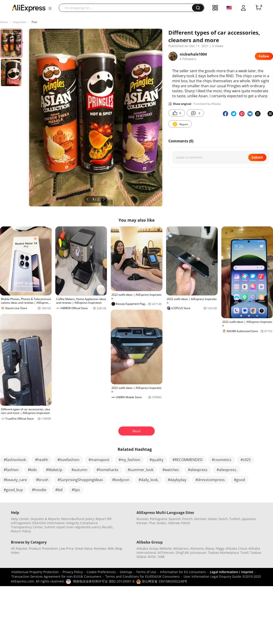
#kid (59, 490)
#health (42, 460)
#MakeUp (54, 470)
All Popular (19, 548)
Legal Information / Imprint (231, 572)
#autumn (79, 470)
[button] (50, 8)
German (200, 519)
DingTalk (182, 553)
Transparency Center (27, 527)
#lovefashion (68, 460)
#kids (32, 470)
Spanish (175, 519)
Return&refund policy (78, 519)
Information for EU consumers (183, 572)
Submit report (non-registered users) (72, 527)
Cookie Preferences (101, 572)
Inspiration (20, 22)
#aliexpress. (227, 470)
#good (239, 480)
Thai (152, 523)
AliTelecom (166, 553)
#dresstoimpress (210, 480)
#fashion (11, 470)
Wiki (111, 548)
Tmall (244, 553)
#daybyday (177, 480)
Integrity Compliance (82, 523)
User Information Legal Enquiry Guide (212, 576)
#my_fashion (129, 460)
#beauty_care (15, 480)
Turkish (235, 519)
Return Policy (21, 531)
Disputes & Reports (45, 519)
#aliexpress (198, 470)
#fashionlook (15, 460)
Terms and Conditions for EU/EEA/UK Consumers (143, 576)
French (187, 519)
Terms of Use (146, 572)
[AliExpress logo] (29, 8)
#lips (76, 490)
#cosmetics (222, 460)
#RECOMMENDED (188, 460)
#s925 (246, 460)
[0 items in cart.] (258, 8)
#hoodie (39, 490)
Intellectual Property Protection (35, 572)
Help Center (20, 519)
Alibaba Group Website (154, 548)
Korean (142, 523)
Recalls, (108, 527)
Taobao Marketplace (223, 553)
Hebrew (174, 523)
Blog (119, 548)
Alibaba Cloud (236, 548)
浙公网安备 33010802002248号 (162, 581)
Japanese (249, 519)
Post (34, 22)
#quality (156, 460)
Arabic (162, 523)
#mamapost (99, 460)
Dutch (223, 519)
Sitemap (126, 572)
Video (15, 553)
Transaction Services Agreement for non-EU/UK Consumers (56, 576)
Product (35, 548)
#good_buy (13, 490)
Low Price (66, 548)
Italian (212, 519)
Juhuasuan (198, 553)
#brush (42, 480)
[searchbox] (127, 8)
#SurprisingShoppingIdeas (80, 480)
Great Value (84, 548)
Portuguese (159, 519)
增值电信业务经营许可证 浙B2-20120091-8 (104, 581)
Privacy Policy (73, 572)
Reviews (100, 548)
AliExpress (181, 548)
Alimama (197, 548)
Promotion (50, 548)
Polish (186, 523)
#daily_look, (149, 480)
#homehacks (107, 470)
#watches (171, 470)
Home (4, 22)
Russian (143, 519)
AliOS (152, 557)
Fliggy (220, 548)
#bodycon (121, 480)
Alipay (210, 548)
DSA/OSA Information (49, 523)
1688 (161, 557)
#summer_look (140, 470)
